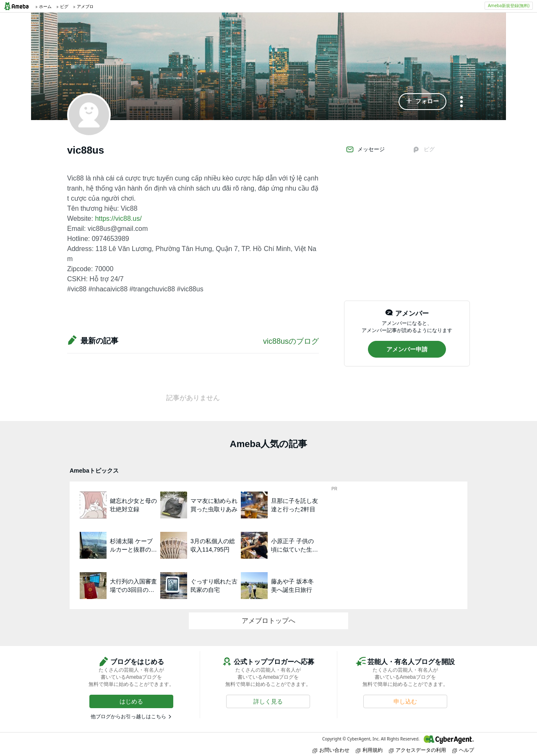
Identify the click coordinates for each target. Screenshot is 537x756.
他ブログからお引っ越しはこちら (128, 717)
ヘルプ (463, 750)
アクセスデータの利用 (417, 750)
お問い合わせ (331, 750)
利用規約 (369, 750)
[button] (422, 102)
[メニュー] (461, 102)
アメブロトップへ (268, 621)
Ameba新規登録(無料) (509, 5)
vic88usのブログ (291, 341)
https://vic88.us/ (118, 218)
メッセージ (365, 149)
